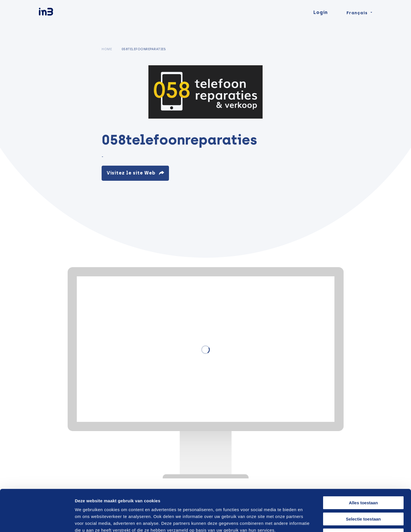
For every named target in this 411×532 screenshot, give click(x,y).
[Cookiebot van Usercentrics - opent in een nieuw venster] (37, 521)
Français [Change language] (357, 23)
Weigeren (363, 496)
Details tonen (306, 521)
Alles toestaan (363, 464)
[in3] (56, 24)
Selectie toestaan (363, 480)
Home (107, 49)
